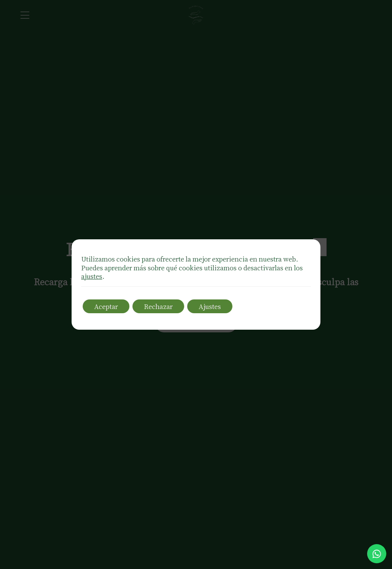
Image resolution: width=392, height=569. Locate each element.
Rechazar (158, 306)
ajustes (92, 276)
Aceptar (106, 306)
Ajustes (210, 306)
